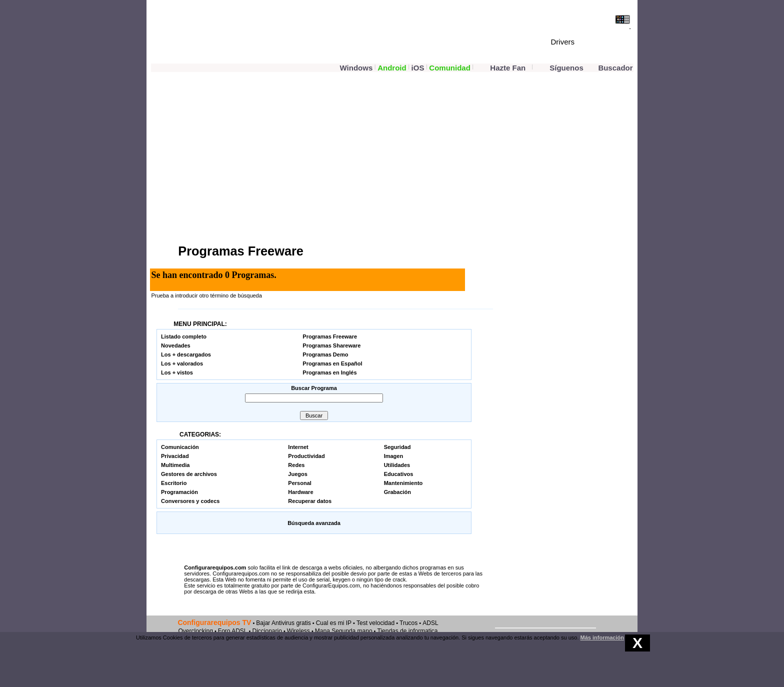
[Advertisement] (268, 156)
